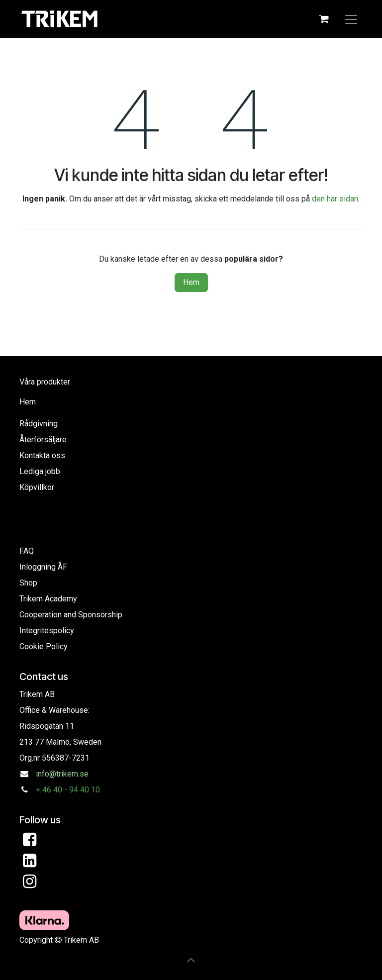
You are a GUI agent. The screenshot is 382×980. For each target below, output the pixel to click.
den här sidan (335, 199)
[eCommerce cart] (324, 19)
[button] (191, 960)
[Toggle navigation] (351, 19)
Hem (191, 282)
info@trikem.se (62, 774)
